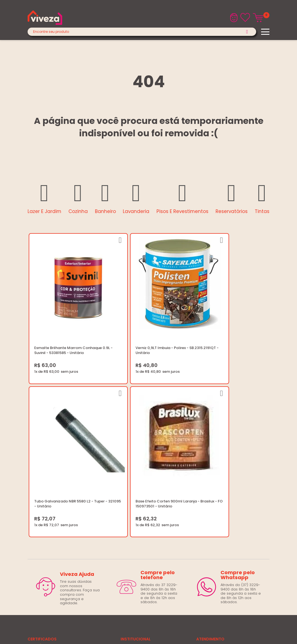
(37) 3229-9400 (210, 457)
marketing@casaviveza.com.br (224, 464)
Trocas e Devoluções (140, 484)
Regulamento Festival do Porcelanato (155, 490)
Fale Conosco (209, 477)
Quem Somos (133, 464)
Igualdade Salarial (137, 504)
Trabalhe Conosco (138, 471)
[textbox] (142, 32)
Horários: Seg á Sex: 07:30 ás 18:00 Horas (233, 471)
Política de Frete (135, 477)
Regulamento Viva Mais (142, 497)
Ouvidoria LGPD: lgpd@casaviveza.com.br (158, 510)
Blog (125, 457)
